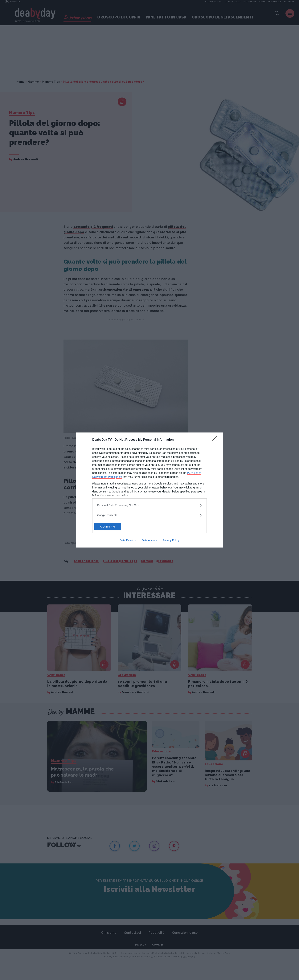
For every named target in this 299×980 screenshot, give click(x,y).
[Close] (215, 440)
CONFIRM (112, 527)
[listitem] (149, 505)
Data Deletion (128, 541)
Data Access (149, 541)
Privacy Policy (171, 541)
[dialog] (149, 490)
